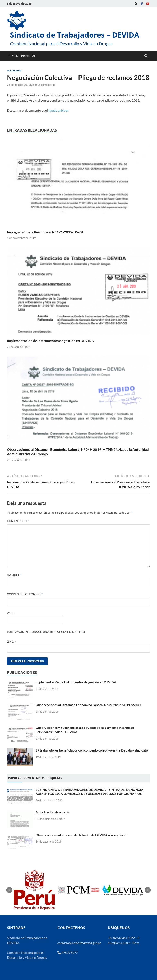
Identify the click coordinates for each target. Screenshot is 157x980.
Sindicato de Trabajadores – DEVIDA (75, 35)
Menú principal (24, 56)
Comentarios (34, 778)
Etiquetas (54, 778)
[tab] (15, 778)
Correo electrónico (25, 594)
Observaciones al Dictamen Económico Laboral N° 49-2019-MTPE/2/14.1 (89, 705)
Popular (15, 778)
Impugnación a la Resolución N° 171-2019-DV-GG (46, 232)
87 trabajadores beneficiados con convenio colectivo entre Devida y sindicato (92, 750)
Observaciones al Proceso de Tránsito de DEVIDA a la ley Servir (82, 835)
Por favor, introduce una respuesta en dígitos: (46, 632)
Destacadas (14, 71)
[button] (9, 890)
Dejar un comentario (42, 85)
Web (10, 613)
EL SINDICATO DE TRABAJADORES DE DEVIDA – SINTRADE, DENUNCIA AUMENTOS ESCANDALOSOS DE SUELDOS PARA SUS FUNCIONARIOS (89, 792)
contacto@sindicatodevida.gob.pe (79, 943)
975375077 (68, 952)
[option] (34, 890)
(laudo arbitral (58, 110)
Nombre (14, 575)
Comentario (18, 521)
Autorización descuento (53, 812)
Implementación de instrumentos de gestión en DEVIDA (50, 341)
